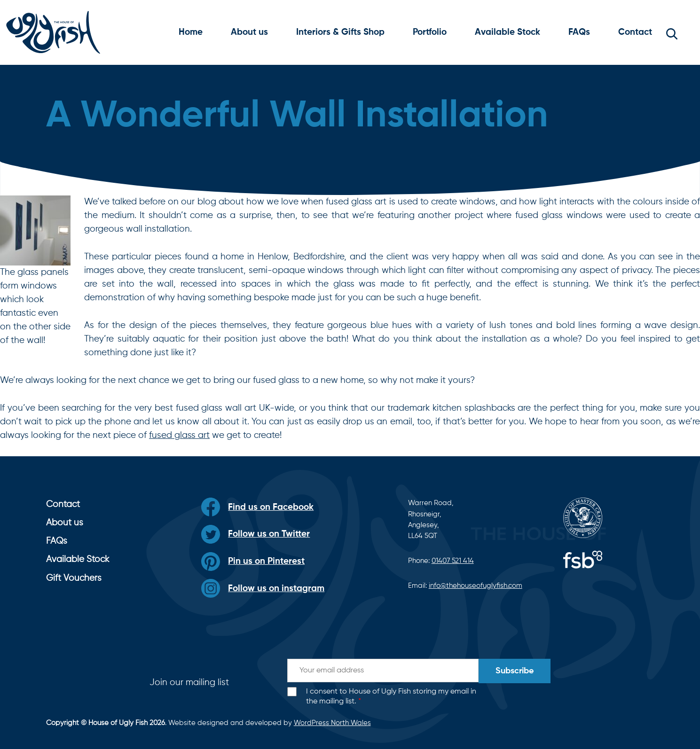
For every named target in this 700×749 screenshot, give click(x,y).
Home (191, 32)
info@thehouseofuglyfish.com (476, 586)
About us (249, 32)
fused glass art (179, 435)
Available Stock (507, 32)
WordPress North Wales (332, 723)
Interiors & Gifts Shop (340, 32)
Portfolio (430, 32)
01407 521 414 (453, 561)
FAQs (579, 32)
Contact (635, 32)
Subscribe (515, 671)
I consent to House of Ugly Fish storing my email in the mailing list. (391, 697)
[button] (672, 32)
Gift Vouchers (74, 578)
